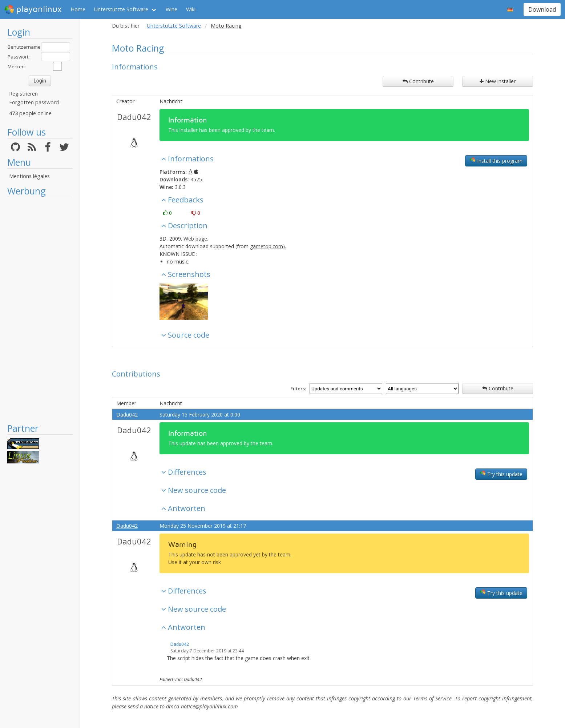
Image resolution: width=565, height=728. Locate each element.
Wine (171, 9)
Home (78, 9)
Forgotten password (34, 102)
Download (542, 9)
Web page (195, 239)
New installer (498, 81)
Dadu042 (134, 117)
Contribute (418, 81)
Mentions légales (29, 176)
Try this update (501, 474)
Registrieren (23, 94)
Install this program (496, 161)
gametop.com (267, 246)
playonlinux (33, 9)
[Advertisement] (40, 310)
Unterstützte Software (121, 9)
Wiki (191, 9)
